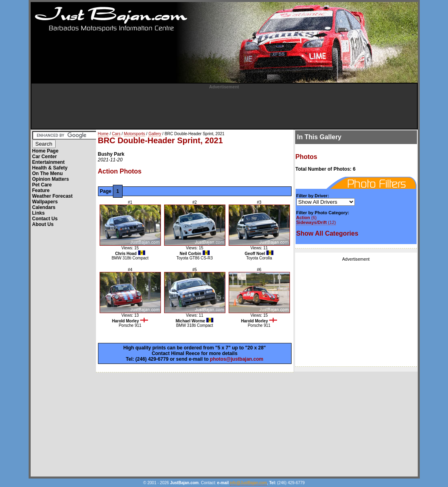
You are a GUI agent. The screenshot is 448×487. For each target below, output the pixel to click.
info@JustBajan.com (248, 483)
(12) (316, 222)
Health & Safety (50, 168)
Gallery (155, 134)
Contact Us (45, 219)
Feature (41, 190)
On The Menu (48, 173)
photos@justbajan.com (237, 359)
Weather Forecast (52, 196)
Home (103, 134)
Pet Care (42, 185)
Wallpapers (45, 202)
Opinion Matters (51, 179)
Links (39, 213)
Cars (116, 134)
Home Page (45, 151)
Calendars (44, 207)
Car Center (45, 157)
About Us (43, 224)
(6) (307, 217)
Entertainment (49, 162)
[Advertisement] (224, 107)
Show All (327, 233)
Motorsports (134, 134)
